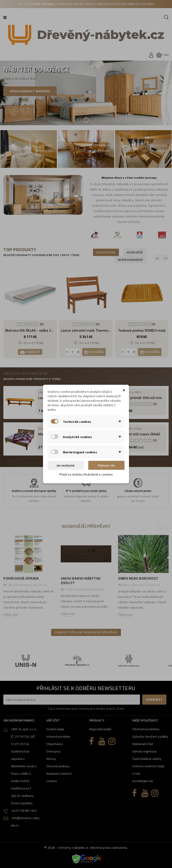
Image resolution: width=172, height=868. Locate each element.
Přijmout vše (106, 465)
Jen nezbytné (66, 465)
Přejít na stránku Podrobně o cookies (86, 474)
